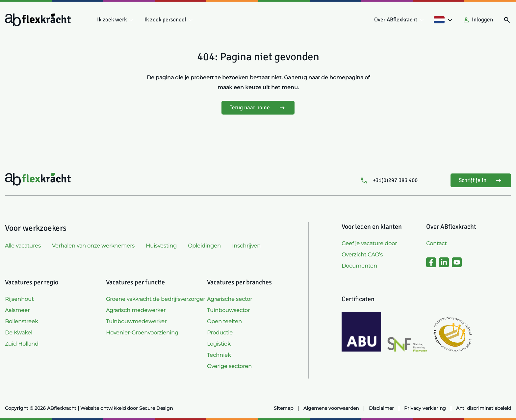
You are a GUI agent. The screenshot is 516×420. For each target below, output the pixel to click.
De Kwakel (19, 333)
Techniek (219, 355)
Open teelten (224, 321)
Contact (436, 243)
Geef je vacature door (369, 243)
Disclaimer (381, 408)
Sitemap (284, 408)
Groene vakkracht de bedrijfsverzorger (155, 299)
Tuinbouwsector (228, 310)
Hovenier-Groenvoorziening (142, 333)
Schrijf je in (481, 181)
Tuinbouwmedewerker (136, 321)
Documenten (359, 266)
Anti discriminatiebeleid (484, 408)
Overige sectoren (229, 366)
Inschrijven (246, 246)
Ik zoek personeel (165, 20)
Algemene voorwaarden (331, 408)
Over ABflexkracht (396, 20)
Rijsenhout (19, 299)
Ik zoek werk (112, 20)
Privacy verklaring (425, 408)
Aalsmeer (17, 310)
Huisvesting (161, 246)
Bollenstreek (21, 321)
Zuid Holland (22, 344)
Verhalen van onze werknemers (93, 246)
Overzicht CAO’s (362, 255)
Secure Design (156, 408)
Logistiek (219, 344)
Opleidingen (204, 246)
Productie (220, 333)
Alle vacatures (23, 246)
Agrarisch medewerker (136, 310)
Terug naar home (258, 108)
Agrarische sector (230, 299)
